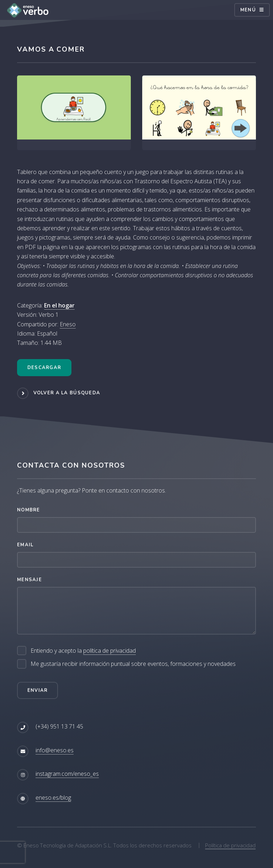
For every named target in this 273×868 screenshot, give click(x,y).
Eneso (68, 324)
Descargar (44, 368)
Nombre (29, 510)
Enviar (38, 690)
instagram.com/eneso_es (67, 774)
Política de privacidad (230, 845)
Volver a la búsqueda (67, 393)
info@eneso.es (55, 750)
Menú (248, 10)
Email (25, 545)
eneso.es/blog (53, 798)
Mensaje (30, 580)
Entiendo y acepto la (83, 651)
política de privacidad (109, 651)
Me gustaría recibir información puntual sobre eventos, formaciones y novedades (133, 664)
